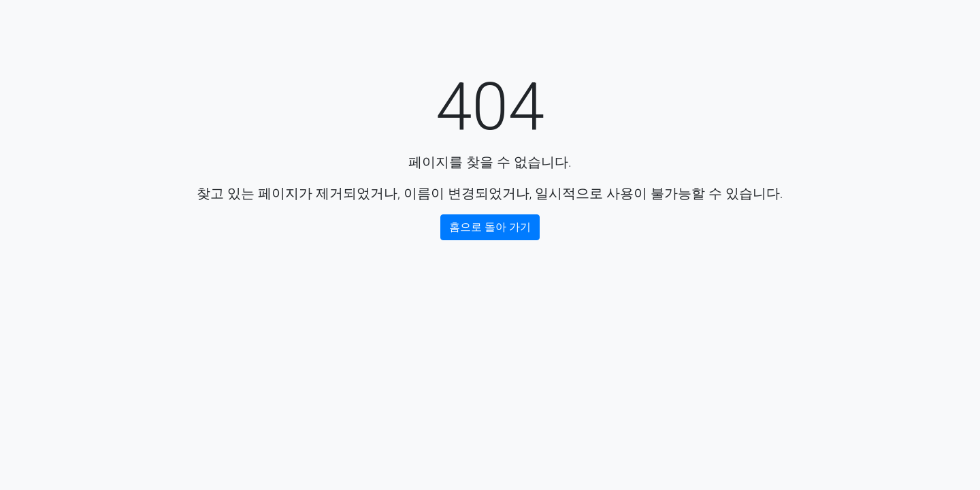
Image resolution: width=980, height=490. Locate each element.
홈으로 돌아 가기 (490, 227)
